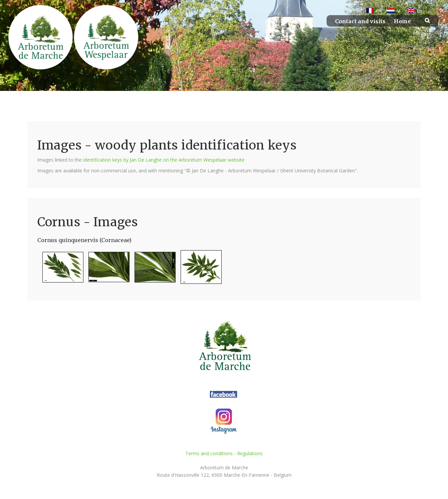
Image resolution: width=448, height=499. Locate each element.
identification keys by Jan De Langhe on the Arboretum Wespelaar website (164, 160)
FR (379, 11)
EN (420, 11)
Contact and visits (360, 21)
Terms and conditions (209, 453)
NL (399, 11)
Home (402, 21)
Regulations (250, 453)
